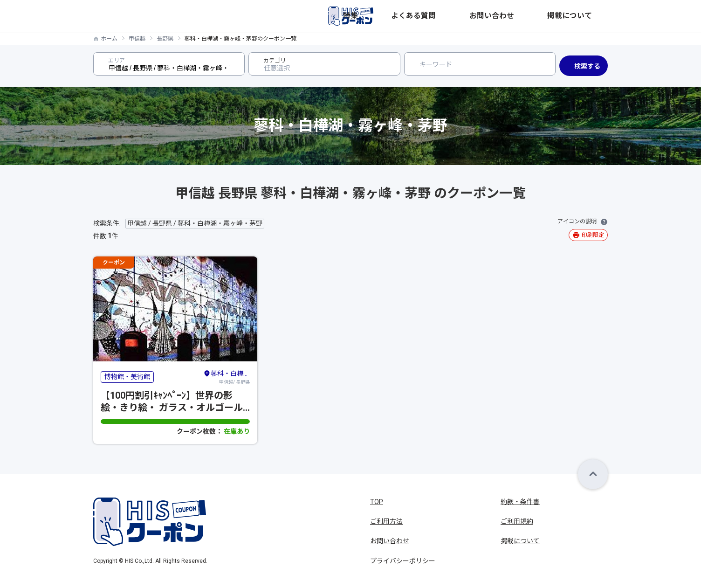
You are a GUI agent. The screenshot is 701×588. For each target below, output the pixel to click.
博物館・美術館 (127, 377)
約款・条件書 (520, 502)
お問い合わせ (538, 16)
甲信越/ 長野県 (227, 377)
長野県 (165, 39)
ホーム (109, 39)
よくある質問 (488, 16)
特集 (450, 16)
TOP (377, 502)
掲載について (588, 16)
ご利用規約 (517, 521)
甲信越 (137, 39)
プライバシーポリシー (403, 561)
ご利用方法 (386, 521)
